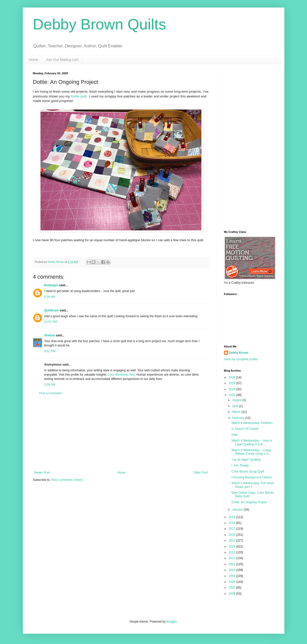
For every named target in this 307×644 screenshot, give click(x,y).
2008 (232, 582)
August (237, 400)
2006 (232, 594)
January (238, 510)
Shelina (50, 335)
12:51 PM (51, 322)
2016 (232, 535)
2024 (232, 389)
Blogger (172, 622)
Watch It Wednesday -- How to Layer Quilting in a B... (252, 442)
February (238, 418)
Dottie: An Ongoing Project (249, 502)
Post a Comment (50, 393)
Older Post (201, 473)
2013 (232, 552)
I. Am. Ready (240, 466)
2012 (232, 558)
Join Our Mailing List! (62, 60)
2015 (232, 541)
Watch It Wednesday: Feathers (252, 423)
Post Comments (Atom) (67, 480)
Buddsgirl (51, 285)
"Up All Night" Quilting (246, 460)
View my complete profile (241, 359)
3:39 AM (50, 385)
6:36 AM (50, 297)
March (237, 412)
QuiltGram (52, 310)
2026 (232, 377)
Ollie (234, 435)
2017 (232, 529)
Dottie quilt (79, 96)
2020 (232, 395)
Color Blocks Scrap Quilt (248, 472)
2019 (232, 517)
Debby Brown (239, 353)
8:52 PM (50, 351)
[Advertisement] (121, 433)
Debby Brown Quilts (100, 24)
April (235, 406)
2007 (232, 588)
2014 (232, 547)
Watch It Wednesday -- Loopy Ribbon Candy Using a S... (251, 452)
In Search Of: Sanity (245, 429)
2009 (232, 576)
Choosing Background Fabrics (252, 477)
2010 (232, 570)
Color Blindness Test (121, 375)
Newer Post (42, 473)
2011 (232, 564)
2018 (232, 523)
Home (34, 60)
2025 (232, 383)
